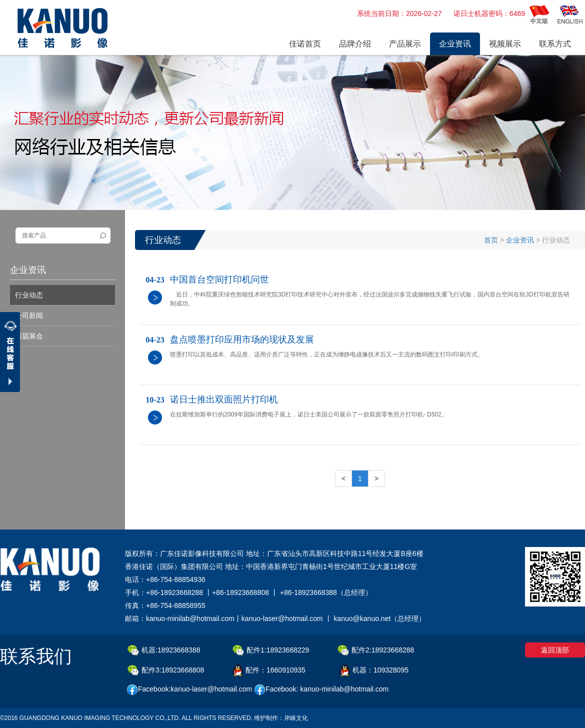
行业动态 (29, 295)
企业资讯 (520, 240)
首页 (491, 240)
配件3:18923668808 (166, 670)
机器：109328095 (374, 670)
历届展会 (29, 336)
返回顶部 (555, 650)
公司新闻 (29, 315)
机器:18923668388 (164, 650)
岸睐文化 (296, 718)
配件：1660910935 (269, 670)
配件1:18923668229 (271, 650)
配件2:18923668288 (376, 650)
